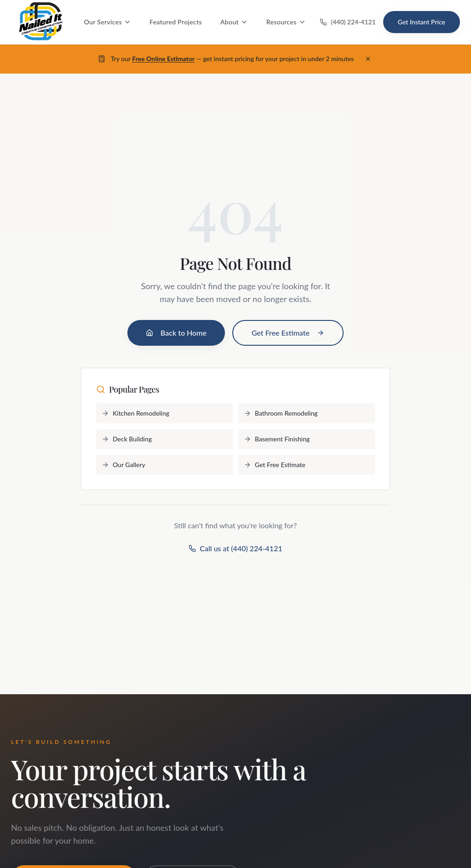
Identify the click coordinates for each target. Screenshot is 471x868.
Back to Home (176, 333)
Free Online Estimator (163, 59)
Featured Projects (176, 22)
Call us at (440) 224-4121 (235, 548)
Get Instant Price (422, 22)
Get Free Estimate (288, 333)
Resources (286, 22)
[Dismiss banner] (368, 59)
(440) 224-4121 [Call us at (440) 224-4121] (348, 22)
